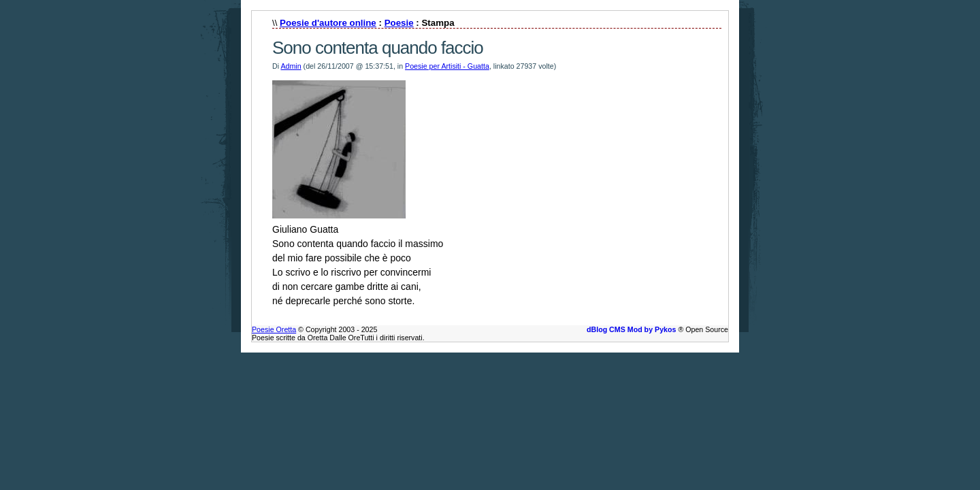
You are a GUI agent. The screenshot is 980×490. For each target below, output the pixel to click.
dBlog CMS (606, 329)
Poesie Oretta (274, 329)
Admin (291, 66)
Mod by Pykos (652, 329)
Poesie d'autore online (328, 23)
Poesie (399, 23)
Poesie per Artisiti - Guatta (447, 66)
